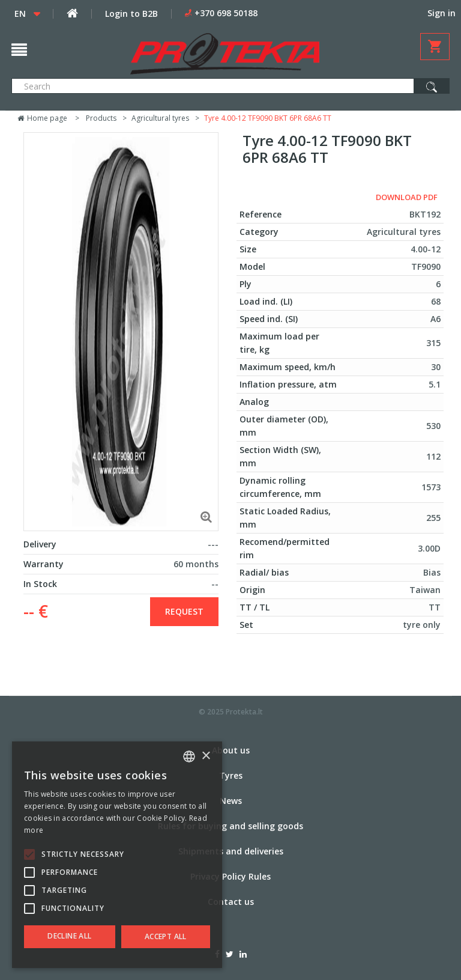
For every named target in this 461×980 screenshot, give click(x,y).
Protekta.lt (244, 712)
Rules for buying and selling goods (230, 826)
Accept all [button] (166, 936)
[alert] (117, 855)
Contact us (231, 902)
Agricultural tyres (160, 118)
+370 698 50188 (226, 13)
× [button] (206, 756)
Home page (42, 118)
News (231, 801)
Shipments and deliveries (231, 851)
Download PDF (407, 197)
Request (184, 611)
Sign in (441, 13)
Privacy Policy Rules (230, 876)
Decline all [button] (69, 936)
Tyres (231, 775)
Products (101, 118)
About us (231, 750)
